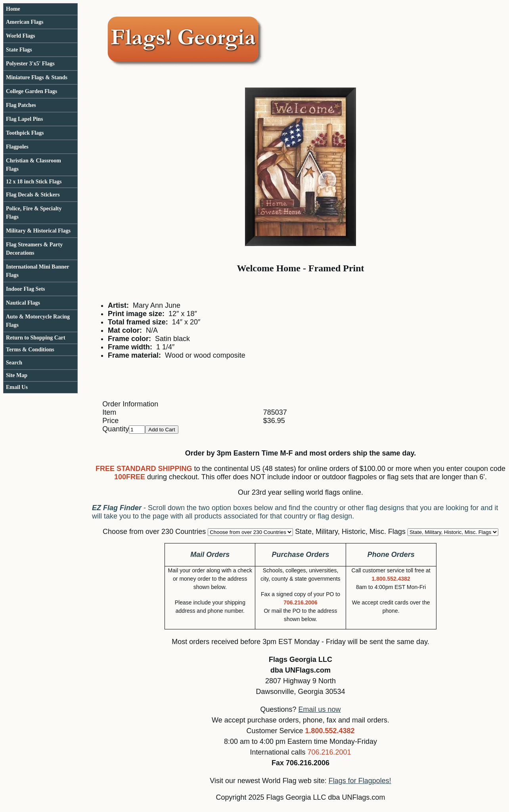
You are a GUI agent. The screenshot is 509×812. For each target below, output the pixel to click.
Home (13, 9)
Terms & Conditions (30, 350)
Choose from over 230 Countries (154, 532)
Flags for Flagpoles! (360, 781)
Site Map (17, 375)
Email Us (17, 387)
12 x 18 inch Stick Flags (34, 182)
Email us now (320, 709)
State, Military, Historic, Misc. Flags (350, 532)
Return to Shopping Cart (36, 338)
